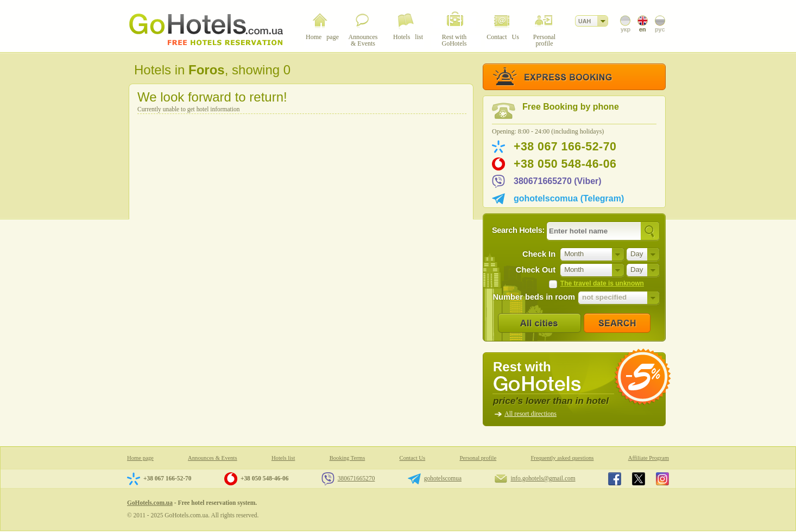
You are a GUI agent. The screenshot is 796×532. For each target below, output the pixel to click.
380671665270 (356, 478)
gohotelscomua (443, 478)
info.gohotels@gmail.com (543, 478)
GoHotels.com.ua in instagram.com (662, 479)
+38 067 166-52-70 (565, 147)
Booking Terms (348, 458)
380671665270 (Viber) (558, 181)
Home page (140, 458)
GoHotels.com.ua (150, 503)
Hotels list (283, 458)
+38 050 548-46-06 (565, 164)
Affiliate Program (649, 458)
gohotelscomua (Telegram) (569, 198)
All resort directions (530, 414)
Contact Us (413, 458)
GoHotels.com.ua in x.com (639, 479)
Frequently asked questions (562, 458)
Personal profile (478, 458)
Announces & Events (213, 458)
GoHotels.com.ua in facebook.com (615, 479)
